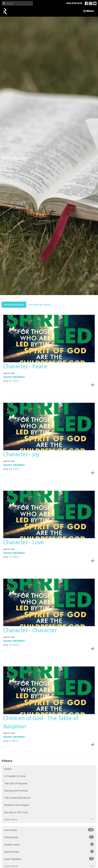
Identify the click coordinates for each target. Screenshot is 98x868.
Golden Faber (49, 844)
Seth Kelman (49, 852)
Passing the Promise (16, 790)
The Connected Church (17, 798)
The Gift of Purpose (16, 783)
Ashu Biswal (49, 837)
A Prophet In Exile (15, 776)
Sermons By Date (14, 305)
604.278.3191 (74, 3)
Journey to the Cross (16, 812)
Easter (8, 769)
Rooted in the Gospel (17, 805)
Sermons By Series (40, 305)
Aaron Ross (49, 830)
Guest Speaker (49, 859)
